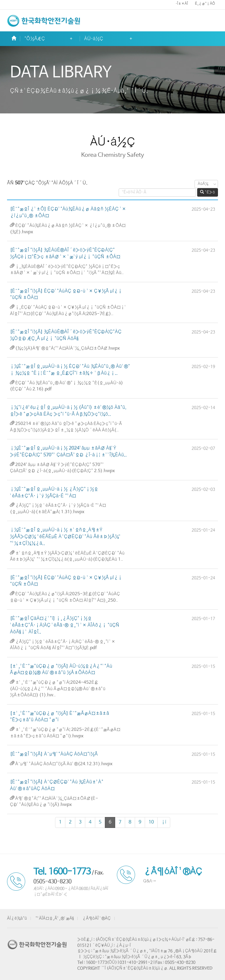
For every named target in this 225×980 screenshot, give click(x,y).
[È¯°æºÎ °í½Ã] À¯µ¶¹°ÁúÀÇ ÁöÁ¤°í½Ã (54, 754)
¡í (164, 822)
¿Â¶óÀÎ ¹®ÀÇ (96, 918)
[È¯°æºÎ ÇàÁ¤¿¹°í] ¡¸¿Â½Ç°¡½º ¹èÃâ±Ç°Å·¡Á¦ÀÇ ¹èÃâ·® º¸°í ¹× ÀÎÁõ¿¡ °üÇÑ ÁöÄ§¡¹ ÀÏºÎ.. (65, 625)
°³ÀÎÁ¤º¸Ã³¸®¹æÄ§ (55, 918)
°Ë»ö (208, 192)
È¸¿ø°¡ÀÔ (205, 4)
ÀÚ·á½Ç (94, 39)
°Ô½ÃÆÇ (35, 39)
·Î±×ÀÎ (182, 4)
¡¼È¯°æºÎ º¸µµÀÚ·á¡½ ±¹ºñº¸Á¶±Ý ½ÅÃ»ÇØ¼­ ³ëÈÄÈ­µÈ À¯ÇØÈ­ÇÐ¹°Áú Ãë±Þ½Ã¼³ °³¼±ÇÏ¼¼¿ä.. (65, 537)
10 (151, 822)
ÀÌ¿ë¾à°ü (17, 918)
